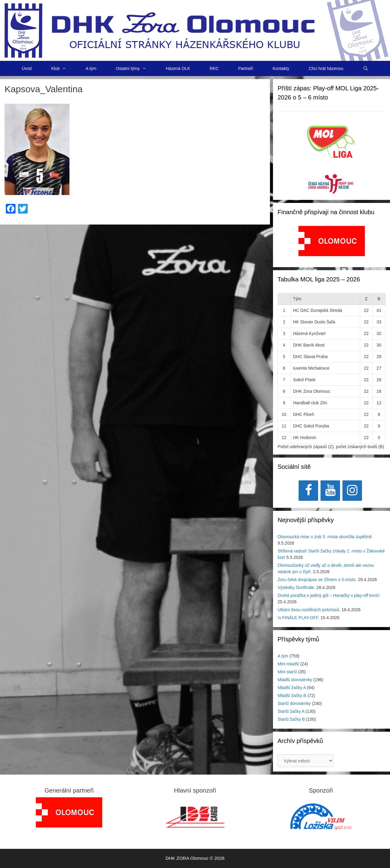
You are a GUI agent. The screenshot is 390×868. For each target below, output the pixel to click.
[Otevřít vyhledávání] (366, 68)
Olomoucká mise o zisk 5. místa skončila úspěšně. (325, 537)
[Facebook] (308, 491)
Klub (64, 68)
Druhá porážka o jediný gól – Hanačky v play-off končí (328, 595)
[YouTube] (330, 491)
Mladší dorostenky (295, 680)
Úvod (27, 68)
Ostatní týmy (136, 68)
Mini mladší (288, 664)
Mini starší (287, 672)
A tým (91, 68)
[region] (332, 244)
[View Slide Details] (332, 241)
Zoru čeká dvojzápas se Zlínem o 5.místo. (317, 580)
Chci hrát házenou (326, 68)
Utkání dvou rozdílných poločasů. (309, 610)
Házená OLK (178, 68)
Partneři (246, 68)
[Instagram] (352, 491)
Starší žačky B (291, 719)
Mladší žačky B (292, 695)
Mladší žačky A (292, 688)
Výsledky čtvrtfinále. (296, 587)
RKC (214, 68)
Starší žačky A (291, 711)
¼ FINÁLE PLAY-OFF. (298, 618)
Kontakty (281, 68)
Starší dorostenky (294, 703)
